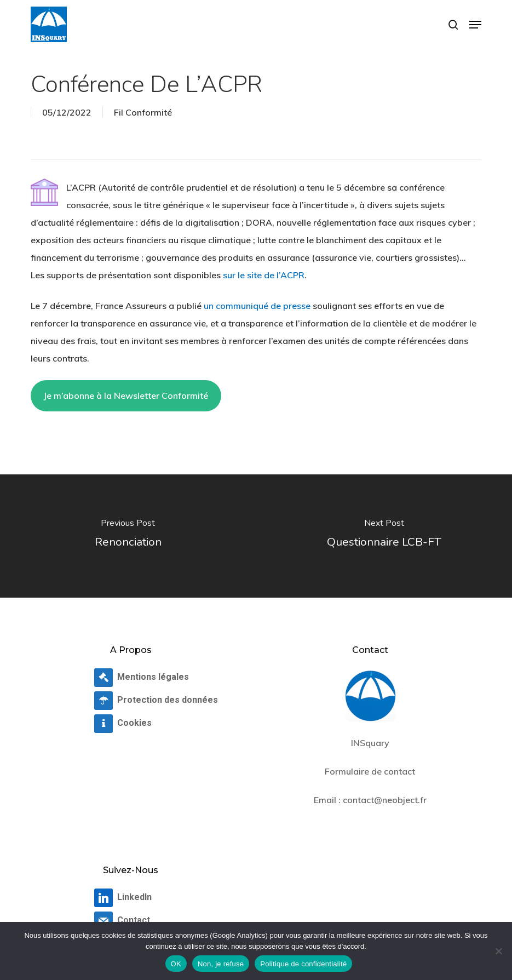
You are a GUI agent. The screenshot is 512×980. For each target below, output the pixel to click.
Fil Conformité (143, 112)
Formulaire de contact (370, 771)
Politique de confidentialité (303, 964)
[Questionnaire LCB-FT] (384, 536)
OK (176, 964)
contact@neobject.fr (385, 800)
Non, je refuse (221, 964)
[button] (475, 25)
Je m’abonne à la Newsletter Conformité (126, 396)
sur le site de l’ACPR (264, 275)
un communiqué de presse (257, 306)
